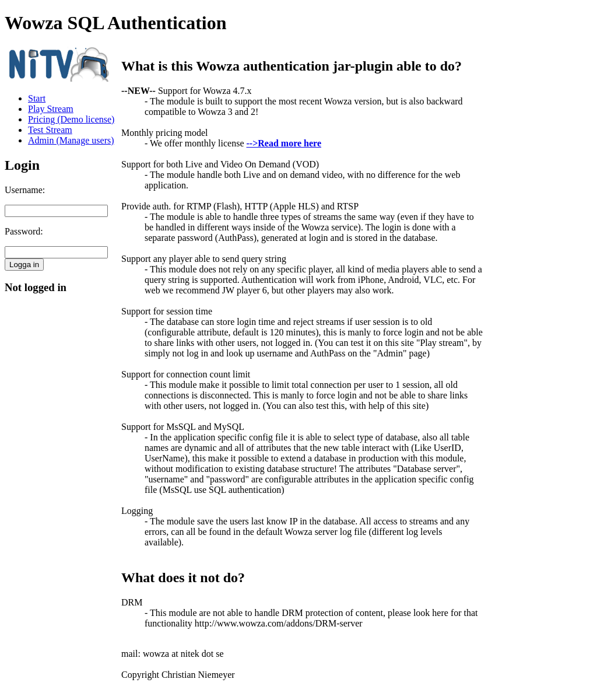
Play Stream (51, 109)
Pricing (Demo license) (71, 119)
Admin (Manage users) (71, 140)
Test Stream (50, 130)
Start (37, 98)
